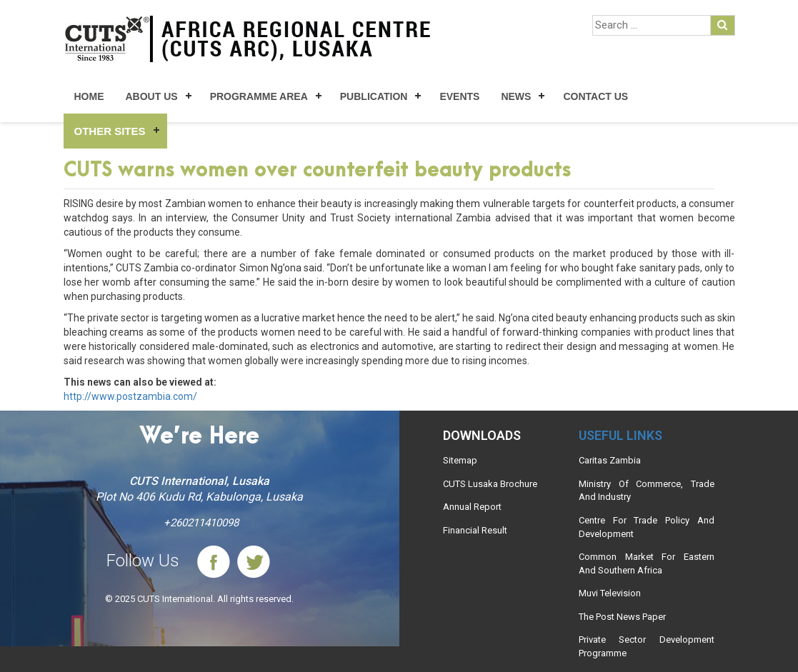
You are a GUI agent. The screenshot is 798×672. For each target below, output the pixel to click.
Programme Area (259, 96)
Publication (374, 96)
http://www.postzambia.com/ (130, 396)
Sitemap (460, 460)
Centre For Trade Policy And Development (647, 527)
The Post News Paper (622, 617)
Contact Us (595, 96)
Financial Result (475, 530)
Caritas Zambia (610, 460)
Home (89, 96)
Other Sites (110, 131)
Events (459, 96)
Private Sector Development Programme (647, 646)
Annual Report (472, 507)
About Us (152, 96)
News (516, 96)
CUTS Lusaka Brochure (490, 484)
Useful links (620, 435)
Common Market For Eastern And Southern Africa (647, 563)
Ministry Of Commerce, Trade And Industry (647, 491)
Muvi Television (610, 593)
